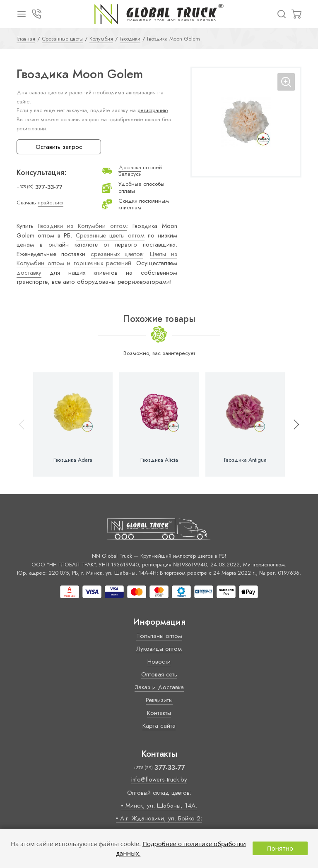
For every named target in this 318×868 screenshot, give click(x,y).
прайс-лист (51, 203)
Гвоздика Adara (73, 460)
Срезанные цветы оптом (110, 235)
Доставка (130, 167)
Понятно (280, 848)
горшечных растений (103, 263)
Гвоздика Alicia (159, 460)
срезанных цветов (117, 254)
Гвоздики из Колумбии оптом (82, 226)
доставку (29, 273)
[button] (293, 424)
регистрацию (153, 110)
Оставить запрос (59, 147)
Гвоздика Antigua (245, 460)
